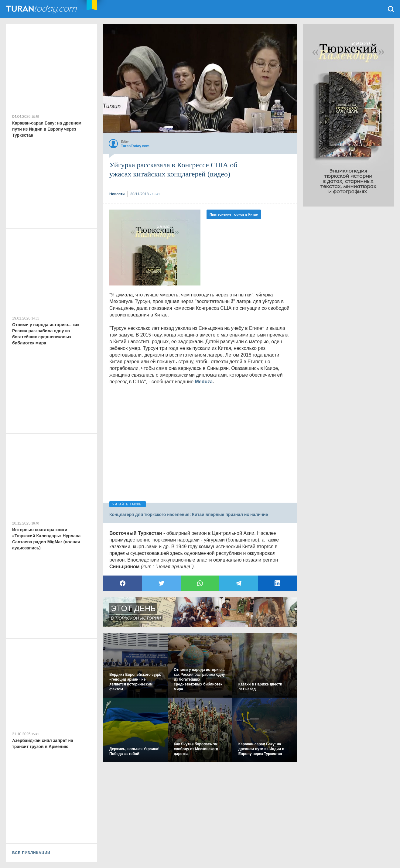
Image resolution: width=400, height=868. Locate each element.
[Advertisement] (348, 298)
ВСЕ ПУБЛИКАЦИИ (31, 853)
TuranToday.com (42, 9)
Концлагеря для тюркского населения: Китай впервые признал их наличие (189, 514)
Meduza (204, 382)
